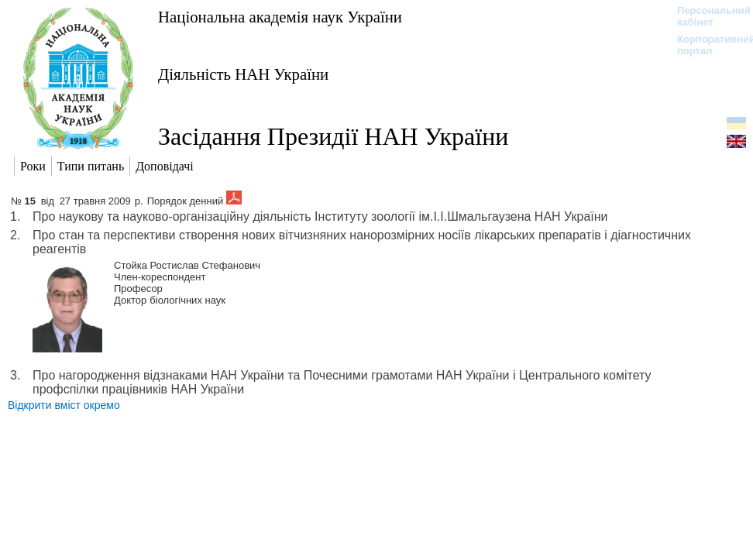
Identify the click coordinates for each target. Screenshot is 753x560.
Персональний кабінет (706, 16)
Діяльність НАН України (243, 74)
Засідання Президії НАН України (333, 136)
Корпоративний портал (706, 45)
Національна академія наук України (280, 17)
